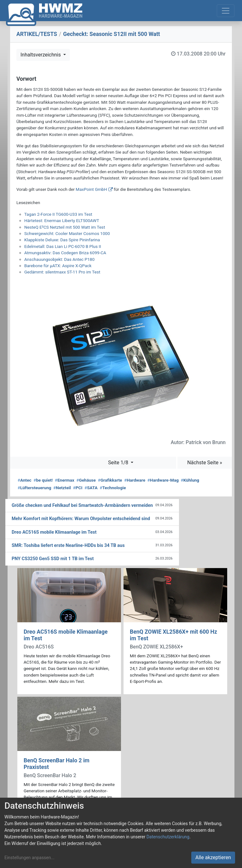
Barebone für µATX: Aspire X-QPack (58, 266)
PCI (78, 488)
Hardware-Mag (163, 480)
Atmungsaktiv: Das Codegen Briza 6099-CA (65, 253)
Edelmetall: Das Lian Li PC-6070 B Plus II (63, 246)
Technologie (113, 488)
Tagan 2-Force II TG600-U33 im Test (58, 214)
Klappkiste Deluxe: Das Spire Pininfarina (62, 240)
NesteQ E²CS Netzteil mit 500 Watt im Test (65, 227)
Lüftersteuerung (35, 488)
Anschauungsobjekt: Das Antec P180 (59, 259)
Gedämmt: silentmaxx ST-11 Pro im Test (62, 272)
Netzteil (62, 488)
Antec (25, 480)
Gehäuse (86, 480)
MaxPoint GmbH (91, 189)
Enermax (65, 480)
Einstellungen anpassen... (29, 858)
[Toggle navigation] (226, 11)
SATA (91, 488)
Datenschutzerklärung (168, 837)
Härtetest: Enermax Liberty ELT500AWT (62, 220)
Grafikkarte (110, 480)
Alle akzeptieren (213, 857)
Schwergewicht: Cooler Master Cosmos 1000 (67, 233)
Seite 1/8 (119, 463)
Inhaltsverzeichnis (41, 55)
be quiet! (43, 480)
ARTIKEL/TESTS (37, 34)
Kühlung (190, 480)
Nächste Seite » (205, 463)
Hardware (135, 480)
